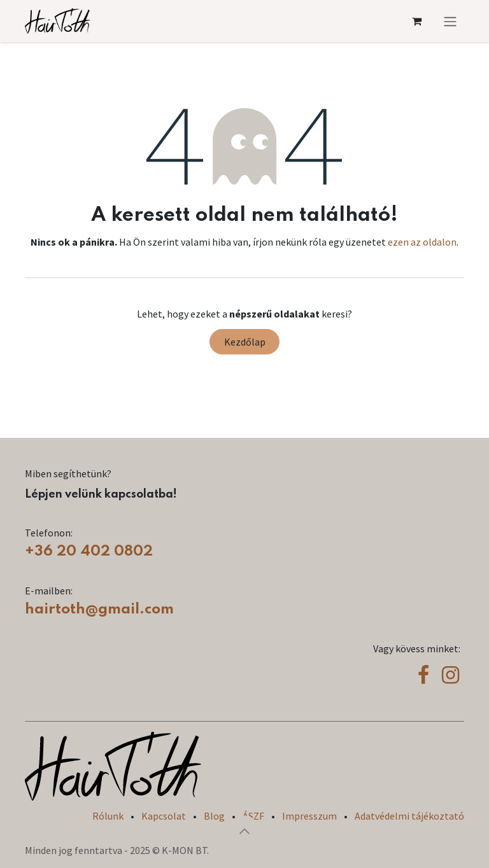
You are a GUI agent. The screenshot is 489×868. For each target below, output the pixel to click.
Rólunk (108, 816)
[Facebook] (423, 675)
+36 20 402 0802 (89, 551)
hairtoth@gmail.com (99, 609)
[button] (244, 831)
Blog (214, 816)
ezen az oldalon (422, 242)
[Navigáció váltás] (450, 21)
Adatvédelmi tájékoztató (409, 816)
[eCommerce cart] (416, 21)
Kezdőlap (245, 342)
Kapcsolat (164, 816)
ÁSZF (253, 816)
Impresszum (309, 816)
